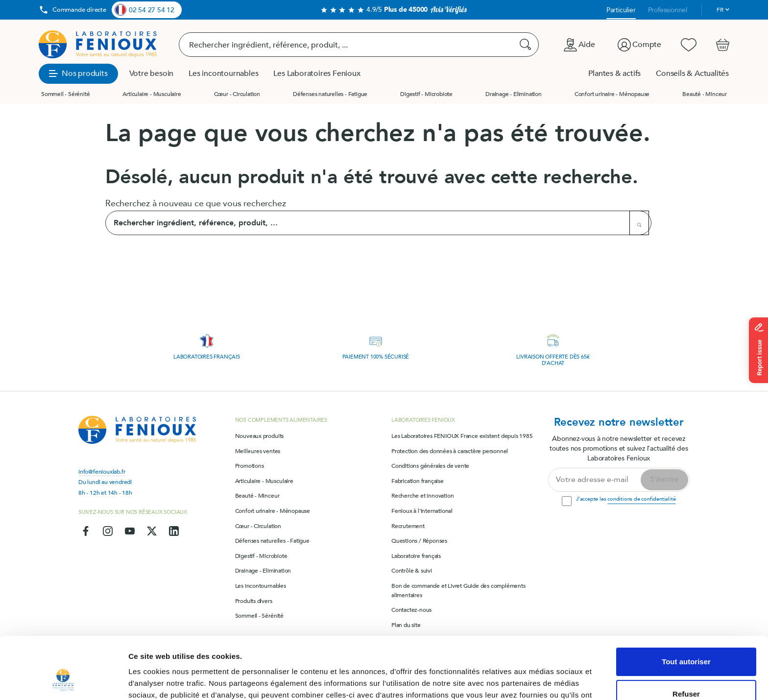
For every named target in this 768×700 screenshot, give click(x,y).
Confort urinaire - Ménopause (612, 94)
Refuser (686, 640)
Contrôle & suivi (412, 571)
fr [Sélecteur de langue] (720, 10)
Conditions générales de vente (430, 466)
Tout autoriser (686, 609)
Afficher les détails (161, 681)
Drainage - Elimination (514, 94)
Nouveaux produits (260, 436)
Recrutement (408, 526)
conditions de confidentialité (641, 499)
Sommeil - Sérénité (65, 94)
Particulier (621, 10)
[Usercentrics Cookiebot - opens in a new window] (63, 681)
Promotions (250, 466)
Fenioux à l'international (422, 511)
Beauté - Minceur (705, 94)
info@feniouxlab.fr (102, 472)
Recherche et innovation (422, 496)
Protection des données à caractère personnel (450, 451)
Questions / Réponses (419, 541)
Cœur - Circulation (237, 94)
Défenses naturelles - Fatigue (330, 94)
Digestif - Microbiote (426, 94)
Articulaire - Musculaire (152, 94)
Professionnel (668, 10)
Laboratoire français (416, 556)
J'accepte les (626, 499)
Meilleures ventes (258, 451)
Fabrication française (418, 481)
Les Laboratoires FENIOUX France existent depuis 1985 (462, 436)
